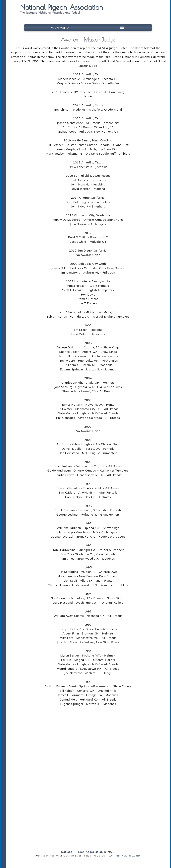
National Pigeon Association (82, 852)
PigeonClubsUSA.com (128, 856)
